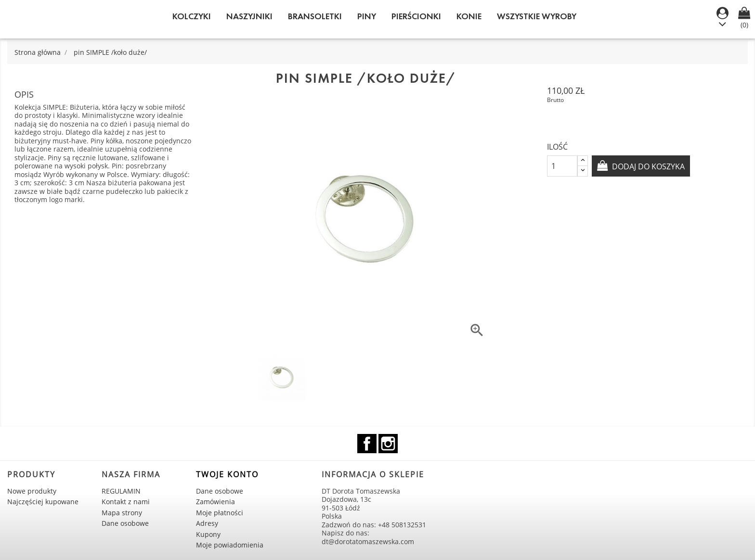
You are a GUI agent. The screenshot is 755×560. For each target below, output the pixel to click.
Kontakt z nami (126, 502)
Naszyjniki (249, 16)
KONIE (469, 16)
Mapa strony (122, 513)
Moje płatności (220, 513)
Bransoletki (315, 16)
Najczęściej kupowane (43, 502)
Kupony (208, 534)
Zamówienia (215, 502)
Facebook (367, 444)
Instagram (388, 444)
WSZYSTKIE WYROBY (537, 16)
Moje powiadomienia (230, 545)
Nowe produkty (32, 491)
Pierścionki (416, 16)
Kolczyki (192, 16)
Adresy (207, 523)
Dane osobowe (125, 523)
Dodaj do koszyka (647, 166)
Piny (367, 16)
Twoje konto (227, 474)
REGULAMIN (121, 491)
